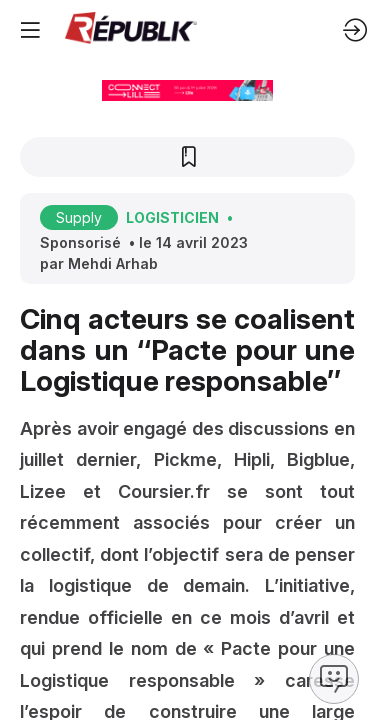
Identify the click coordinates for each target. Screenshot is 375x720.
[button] (30, 30)
